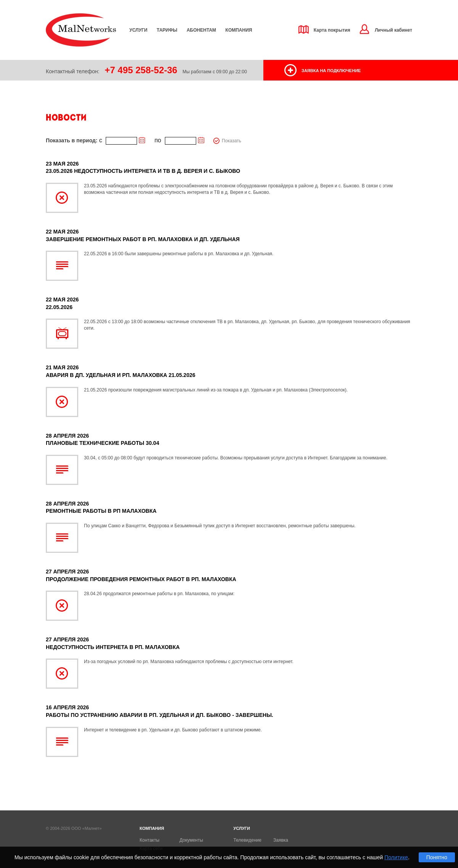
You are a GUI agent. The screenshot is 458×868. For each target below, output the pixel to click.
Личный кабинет (393, 30)
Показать (231, 141)
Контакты (150, 840)
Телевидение (248, 840)
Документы (191, 840)
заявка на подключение (331, 71)
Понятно (437, 857)
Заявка (281, 840)
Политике (396, 857)
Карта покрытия (332, 30)
